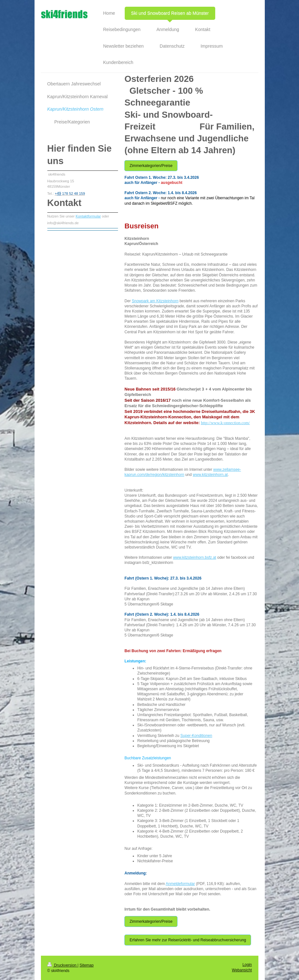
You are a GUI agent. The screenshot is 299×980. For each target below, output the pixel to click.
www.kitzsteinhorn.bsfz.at (195, 557)
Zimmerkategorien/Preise (151, 166)
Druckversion (63, 965)
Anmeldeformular (180, 884)
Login (247, 965)
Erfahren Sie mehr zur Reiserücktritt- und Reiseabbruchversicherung (188, 940)
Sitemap (87, 965)
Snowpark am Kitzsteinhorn (155, 301)
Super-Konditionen (196, 736)
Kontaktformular (88, 216)
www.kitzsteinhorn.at (210, 475)
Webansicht (242, 970)
